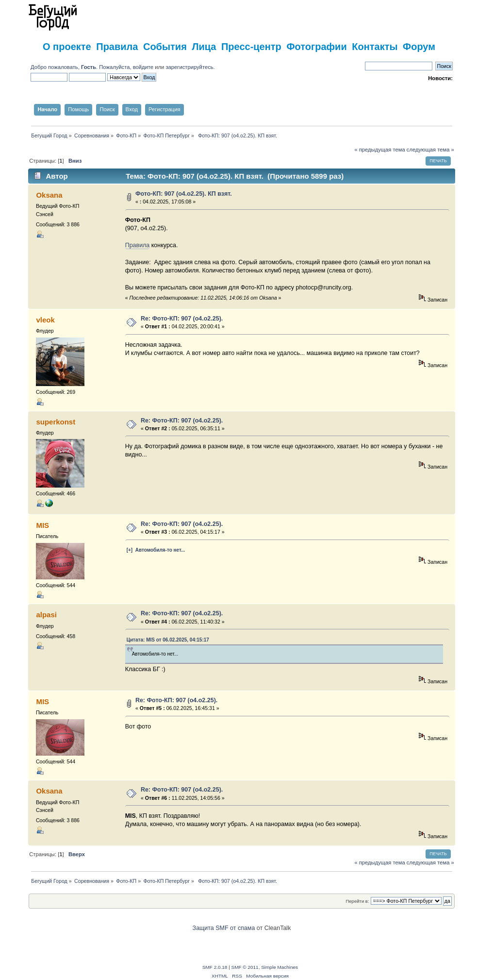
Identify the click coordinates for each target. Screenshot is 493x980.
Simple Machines (279, 967)
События (165, 47)
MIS (42, 525)
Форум (419, 47)
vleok (45, 320)
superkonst (56, 422)
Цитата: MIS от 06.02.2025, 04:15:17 (168, 640)
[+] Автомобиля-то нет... (156, 550)
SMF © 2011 (245, 967)
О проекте (67, 47)
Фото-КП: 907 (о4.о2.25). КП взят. (184, 194)
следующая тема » (430, 150)
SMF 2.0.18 (215, 967)
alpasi (46, 615)
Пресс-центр (251, 47)
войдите (143, 67)
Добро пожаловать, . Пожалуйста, (82, 67)
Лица (204, 47)
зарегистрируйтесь (189, 67)
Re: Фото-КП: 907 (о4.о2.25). (182, 319)
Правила (117, 47)
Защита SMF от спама (224, 928)
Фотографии (316, 47)
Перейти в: (357, 901)
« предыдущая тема (379, 150)
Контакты (375, 47)
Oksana (49, 195)
